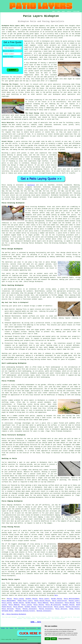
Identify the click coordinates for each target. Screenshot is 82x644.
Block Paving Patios (42, 601)
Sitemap (3, 628)
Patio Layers (44, 599)
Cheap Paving (74, 609)
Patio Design (70, 603)
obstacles (74, 90)
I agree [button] (47, 639)
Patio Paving (39, 605)
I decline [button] (54, 639)
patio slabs (45, 38)
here (56, 595)
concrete (19, 127)
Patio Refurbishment (72, 599)
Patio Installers (57, 603)
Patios (9, 599)
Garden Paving (56, 599)
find (8, 583)
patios (78, 47)
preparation (6, 119)
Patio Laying (19, 599)
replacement (33, 57)
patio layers (15, 193)
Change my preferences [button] (64, 639)
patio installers (43, 195)
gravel (71, 125)
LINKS (58, 12)
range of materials (41, 123)
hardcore (76, 106)
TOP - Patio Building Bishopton (14, 614)
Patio (4, 185)
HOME (54, 12)
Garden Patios (18, 603)
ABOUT (63, 12)
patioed (5, 90)
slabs (40, 125)
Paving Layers (74, 601)
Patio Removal (43, 603)
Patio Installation (31, 628)
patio (60, 32)
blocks (50, 127)
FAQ (16, 628)
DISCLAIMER (76, 12)
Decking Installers (44, 611)
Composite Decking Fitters (25, 611)
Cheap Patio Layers (25, 601)
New (7, 628)
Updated (11, 628)
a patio (62, 34)
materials (5, 77)
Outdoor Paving (31, 599)
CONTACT (69, 12)
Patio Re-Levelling (53, 605)
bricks (33, 127)
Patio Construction (59, 601)
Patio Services (8, 609)
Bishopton (31, 185)
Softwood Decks (7, 611)
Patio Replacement (9, 601)
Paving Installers (73, 607)
